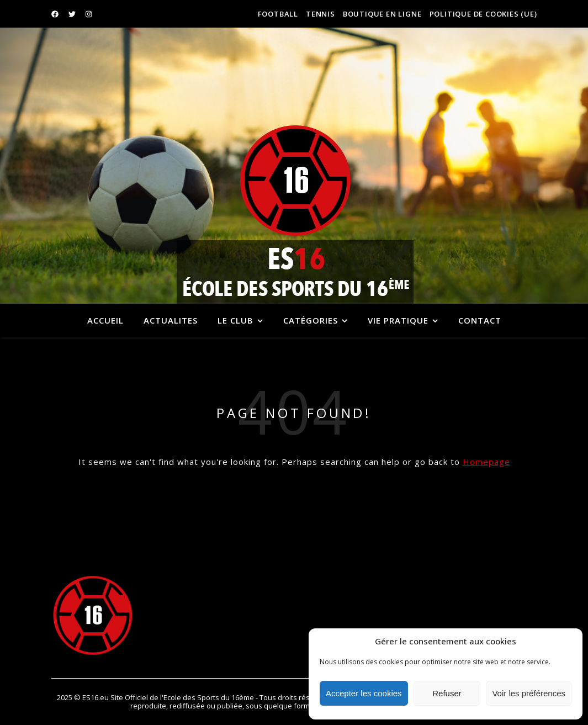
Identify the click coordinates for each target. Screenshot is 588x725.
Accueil (105, 320)
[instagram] (89, 14)
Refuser (447, 693)
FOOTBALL (278, 14)
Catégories (311, 320)
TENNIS (321, 14)
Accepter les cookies (364, 693)
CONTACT (480, 320)
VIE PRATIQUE (398, 320)
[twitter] (73, 14)
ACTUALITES (171, 320)
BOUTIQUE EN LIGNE (382, 14)
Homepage (486, 462)
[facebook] (56, 14)
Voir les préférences (529, 693)
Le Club (235, 320)
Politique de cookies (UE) (483, 14)
